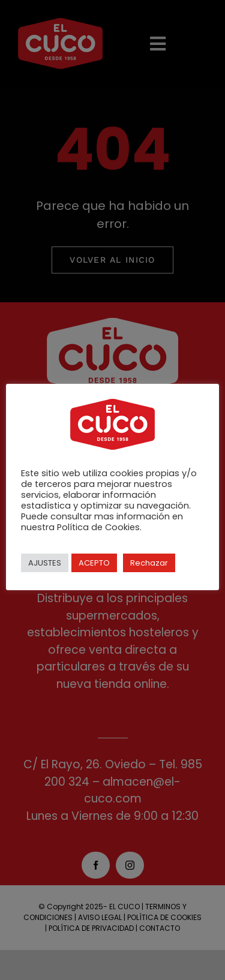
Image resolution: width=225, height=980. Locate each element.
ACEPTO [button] (94, 563)
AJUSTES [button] (45, 563)
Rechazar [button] (149, 563)
